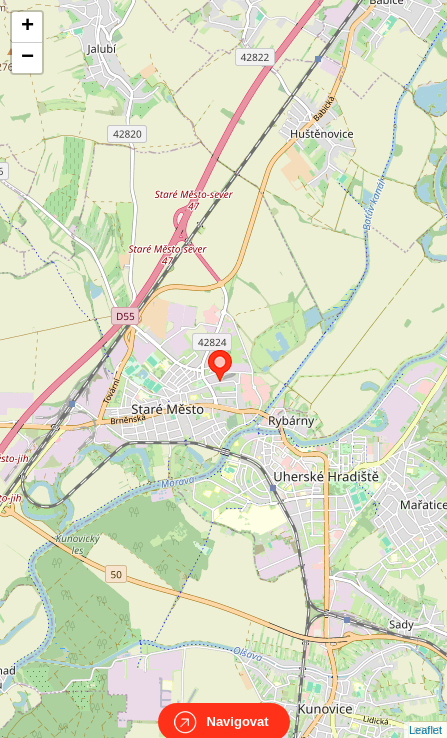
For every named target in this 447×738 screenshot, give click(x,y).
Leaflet (425, 712)
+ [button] (27, 27)
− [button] (27, 58)
